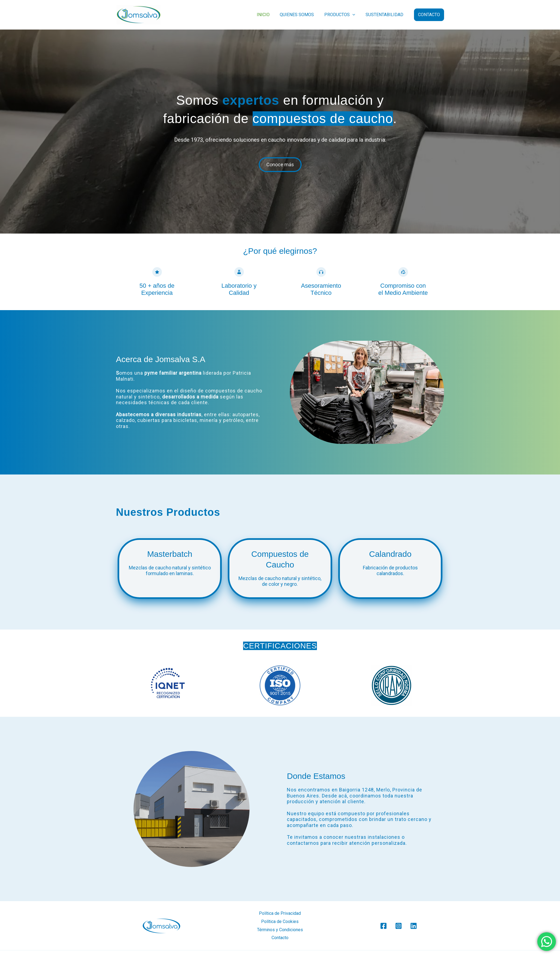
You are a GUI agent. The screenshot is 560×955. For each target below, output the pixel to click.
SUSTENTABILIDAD (385, 15)
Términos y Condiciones (280, 930)
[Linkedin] (414, 926)
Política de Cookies (280, 921)
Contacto (280, 938)
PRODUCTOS (342, 15)
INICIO (269, 15)
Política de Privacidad (280, 913)
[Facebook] (383, 926)
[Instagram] (399, 926)
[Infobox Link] (173, 563)
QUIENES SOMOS (301, 15)
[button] (355, 15)
